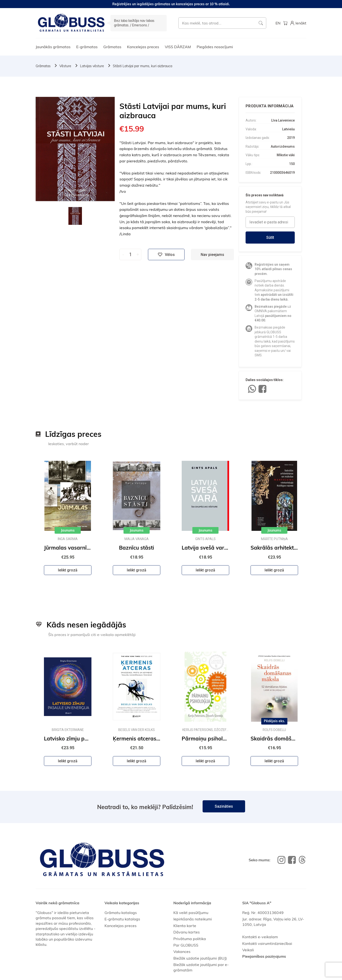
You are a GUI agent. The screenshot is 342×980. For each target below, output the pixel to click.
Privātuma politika (190, 939)
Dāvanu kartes (187, 932)
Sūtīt (270, 238)
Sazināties (224, 806)
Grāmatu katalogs (121, 913)
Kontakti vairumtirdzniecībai (267, 943)
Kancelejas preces (143, 47)
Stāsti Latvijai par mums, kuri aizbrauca (142, 66)
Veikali (248, 950)
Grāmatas (112, 47)
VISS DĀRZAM (178, 47)
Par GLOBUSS (186, 945)
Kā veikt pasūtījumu (191, 913)
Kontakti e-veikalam (260, 937)
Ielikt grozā (68, 570)
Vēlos (166, 254)
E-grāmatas (87, 47)
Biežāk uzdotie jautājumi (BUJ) (200, 958)
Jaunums (68, 530)
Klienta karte (185, 926)
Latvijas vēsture (92, 66)
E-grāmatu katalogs (122, 919)
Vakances (182, 952)
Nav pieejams (212, 255)
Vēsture (65, 66)
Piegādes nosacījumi (215, 47)
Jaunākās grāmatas (53, 47)
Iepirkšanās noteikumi (193, 919)
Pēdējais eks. (274, 721)
